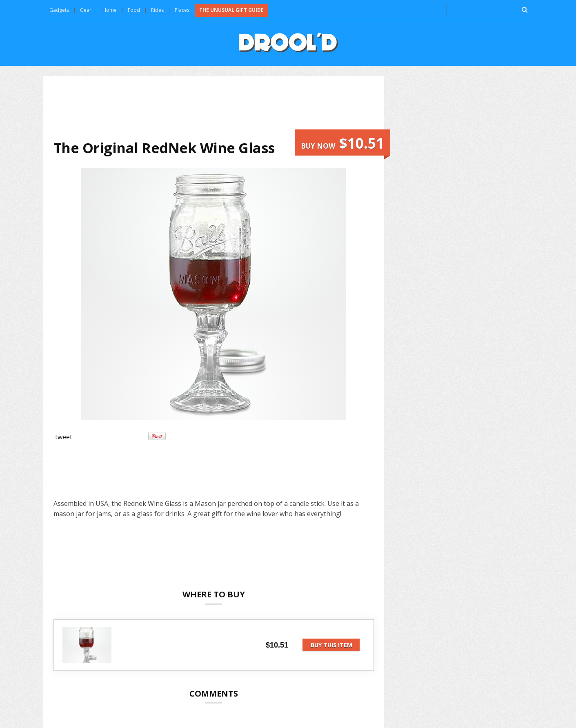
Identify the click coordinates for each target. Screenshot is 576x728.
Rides (157, 10)
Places (182, 10)
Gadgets (59, 10)
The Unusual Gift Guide (231, 10)
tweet (64, 437)
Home (110, 10)
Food (134, 10)
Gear (86, 10)
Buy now (342, 143)
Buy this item (331, 645)
